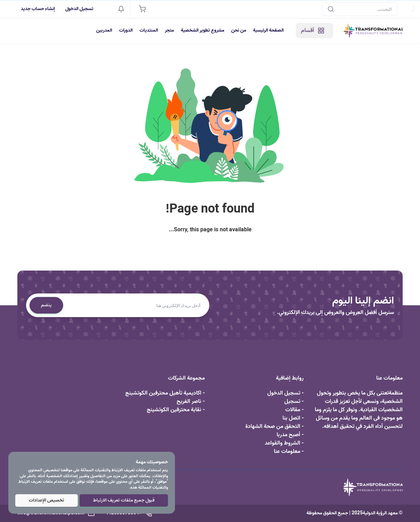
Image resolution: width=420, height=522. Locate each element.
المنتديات (149, 30)
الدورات (126, 30)
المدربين (104, 30)
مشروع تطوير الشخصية (203, 30)
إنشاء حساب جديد (38, 9)
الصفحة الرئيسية (268, 30)
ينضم (46, 305)
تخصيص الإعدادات (47, 500)
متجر (169, 30)
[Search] (360, 9)
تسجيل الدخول (79, 9)
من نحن (239, 30)
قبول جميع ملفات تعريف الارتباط (124, 500)
